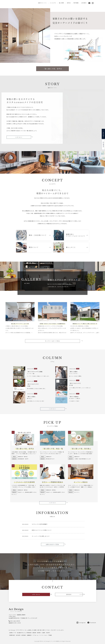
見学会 (69, 3)
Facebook (93, 622)
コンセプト (53, 3)
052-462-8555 (15, 621)
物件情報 (76, 3)
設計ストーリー (43, 3)
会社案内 (84, 3)
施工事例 (62, 3)
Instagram (82, 622)
